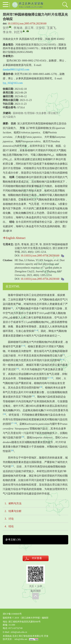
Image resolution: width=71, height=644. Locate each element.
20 (12, 450)
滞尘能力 (53, 113)
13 (52, 378)
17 (12, 423)
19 (23, 437)
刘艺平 (18, 32)
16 (5, 414)
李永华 (7, 32)
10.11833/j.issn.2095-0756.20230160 (27, 24)
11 (49, 378)
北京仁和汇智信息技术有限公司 (28, 636)
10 (18, 369)
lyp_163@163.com (13, 83)
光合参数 (41, 113)
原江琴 (29, 28)
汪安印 (40, 28)
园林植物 (18, 113)
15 (33, 396)
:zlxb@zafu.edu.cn (19, 632)
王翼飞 (51, 28)
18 (15, 423)
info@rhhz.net (21, 639)
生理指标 (30, 113)
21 (12, 466)
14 (41, 387)
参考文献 (13, 540)
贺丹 (6, 28)
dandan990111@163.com (16, 70)
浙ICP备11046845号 (12, 614)
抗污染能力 (9, 117)
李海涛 (18, 28)
